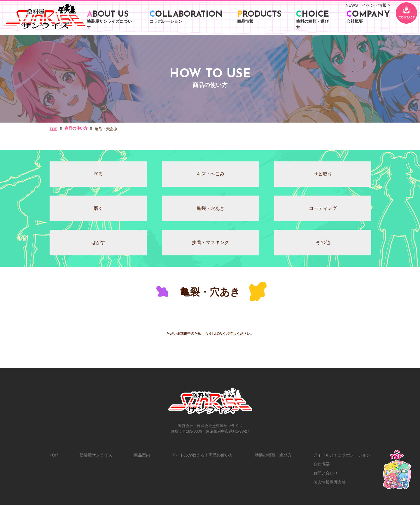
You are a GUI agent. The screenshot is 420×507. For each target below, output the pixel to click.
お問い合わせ (325, 475)
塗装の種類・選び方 (273, 457)
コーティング (322, 209)
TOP (54, 457)
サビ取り (322, 174)
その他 (322, 244)
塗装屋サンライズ (96, 457)
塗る (98, 174)
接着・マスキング (210, 244)
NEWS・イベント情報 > (368, 5)
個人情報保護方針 (330, 484)
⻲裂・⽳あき (210, 209)
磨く (98, 209)
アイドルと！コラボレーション (342, 457)
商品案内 (142, 457)
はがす (98, 244)
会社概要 (321, 466)
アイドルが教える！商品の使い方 (202, 457)
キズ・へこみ (210, 174)
